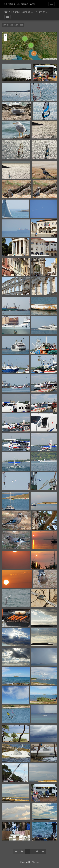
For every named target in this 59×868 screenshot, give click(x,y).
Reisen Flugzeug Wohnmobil (23, 12)
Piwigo (35, 862)
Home (6, 12)
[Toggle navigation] (52, 4)
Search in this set (13, 25)
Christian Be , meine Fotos (20, 4)
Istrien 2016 (45, 12)
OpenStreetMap (51, 59)
